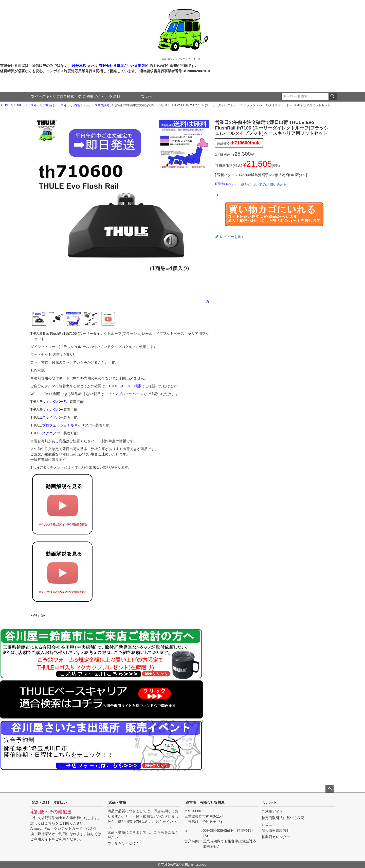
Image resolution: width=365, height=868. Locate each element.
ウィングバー (118, 394)
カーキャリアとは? (123, 843)
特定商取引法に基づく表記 (283, 818)
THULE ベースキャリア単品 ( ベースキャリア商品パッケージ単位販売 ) (62, 105)
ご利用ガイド (91, 96)
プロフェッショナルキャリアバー (69, 425)
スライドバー (53, 417)
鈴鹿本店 (79, 66)
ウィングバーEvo (56, 402)
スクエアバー (53, 433)
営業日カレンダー (276, 837)
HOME (6, 105)
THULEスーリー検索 (125, 386)
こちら (50, 823)
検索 (332, 97)
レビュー (269, 824)
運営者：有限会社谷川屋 (205, 802)
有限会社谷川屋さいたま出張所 (123, 66)
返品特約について (226, 184)
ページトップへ (330, 789)
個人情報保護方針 (276, 830)
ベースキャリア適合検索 (52, 96)
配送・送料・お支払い (49, 802)
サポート (270, 802)
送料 (114, 96)
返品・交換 (117, 802)
